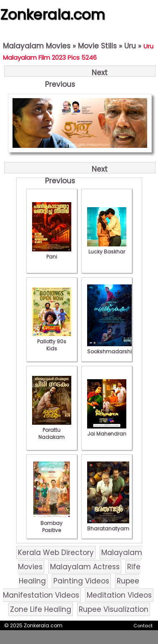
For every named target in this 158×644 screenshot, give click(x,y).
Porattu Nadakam (52, 430)
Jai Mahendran (107, 430)
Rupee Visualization (114, 609)
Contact (143, 626)
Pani (52, 253)
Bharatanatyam (108, 525)
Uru (130, 46)
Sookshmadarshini (112, 348)
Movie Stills (97, 46)
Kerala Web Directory (56, 553)
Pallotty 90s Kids (52, 341)
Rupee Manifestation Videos (71, 588)
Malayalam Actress (85, 567)
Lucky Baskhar (107, 248)
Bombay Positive (52, 523)
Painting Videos (81, 581)
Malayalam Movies (37, 46)
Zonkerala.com (53, 15)
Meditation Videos (119, 595)
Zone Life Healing (41, 609)
